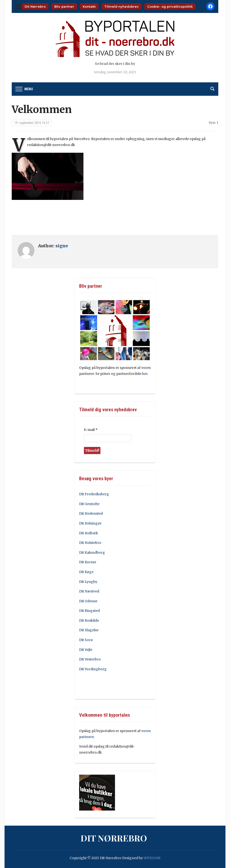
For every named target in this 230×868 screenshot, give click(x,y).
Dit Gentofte (89, 504)
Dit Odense (88, 601)
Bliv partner (64, 6)
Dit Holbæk (89, 533)
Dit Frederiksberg (94, 494)
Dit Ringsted (89, 611)
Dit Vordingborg (93, 669)
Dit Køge (86, 572)
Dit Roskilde (89, 620)
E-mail (91, 430)
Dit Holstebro (90, 543)
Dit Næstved (89, 591)
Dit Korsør (88, 562)
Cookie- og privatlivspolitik (170, 6)
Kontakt (89, 6)
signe (62, 246)
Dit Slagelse (89, 630)
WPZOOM (152, 858)
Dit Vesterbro (90, 659)
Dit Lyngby (88, 582)
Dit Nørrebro (35, 6)
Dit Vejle (86, 650)
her (145, 374)
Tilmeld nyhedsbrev (121, 6)
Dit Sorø (86, 640)
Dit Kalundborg (92, 552)
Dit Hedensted (91, 513)
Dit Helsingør (90, 523)
